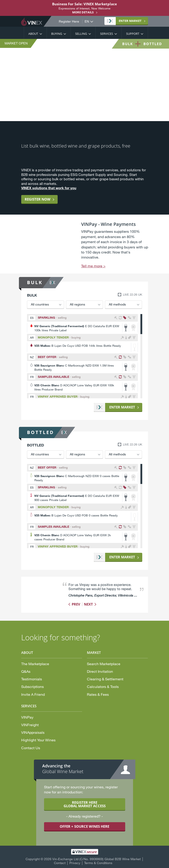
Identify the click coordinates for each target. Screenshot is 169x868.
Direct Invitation (100, 671)
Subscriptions (33, 686)
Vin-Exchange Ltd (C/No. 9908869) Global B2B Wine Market (96, 859)
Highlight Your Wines (38, 740)
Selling (81, 34)
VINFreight (30, 725)
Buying (57, 34)
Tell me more (92, 266)
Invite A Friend (33, 694)
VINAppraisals (33, 732)
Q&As (26, 671)
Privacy (75, 863)
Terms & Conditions (98, 863)
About (33, 34)
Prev (76, 604)
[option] (85, 245)
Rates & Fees (98, 694)
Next (88, 604)
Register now (38, 199)
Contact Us (31, 748)
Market (124, 21)
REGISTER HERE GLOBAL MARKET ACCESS (85, 804)
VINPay (27, 717)
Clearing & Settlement (105, 679)
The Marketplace (35, 664)
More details (83, 12)
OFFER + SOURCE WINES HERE (84, 826)
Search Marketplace (104, 664)
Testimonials (32, 679)
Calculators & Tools (103, 686)
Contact (60, 863)
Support (133, 34)
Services (107, 34)
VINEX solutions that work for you (49, 188)
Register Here (69, 21)
